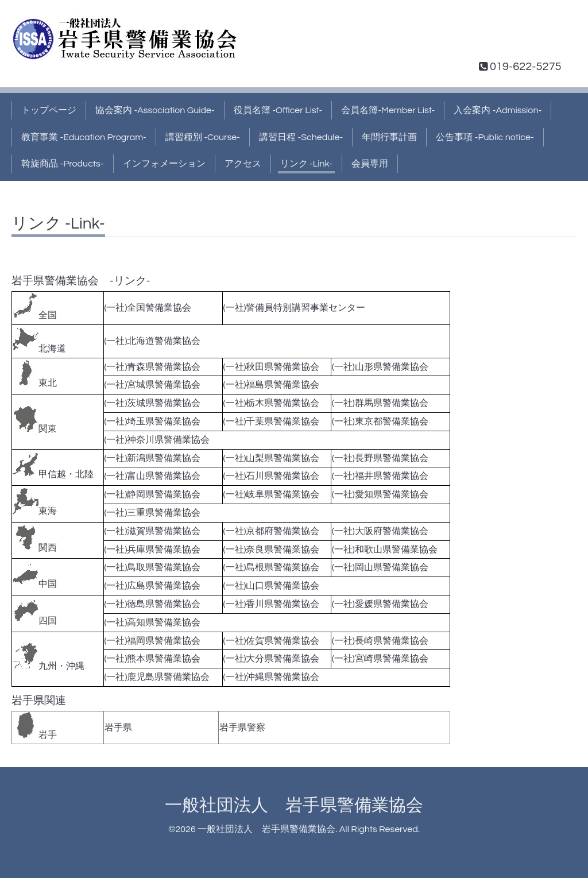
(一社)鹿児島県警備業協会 (157, 677)
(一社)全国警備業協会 (148, 308)
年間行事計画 (389, 137)
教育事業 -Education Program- (84, 137)
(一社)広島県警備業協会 (153, 586)
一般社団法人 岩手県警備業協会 (294, 805)
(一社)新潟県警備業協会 (153, 458)
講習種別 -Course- (203, 137)
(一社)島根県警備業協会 (272, 567)
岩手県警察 (242, 728)
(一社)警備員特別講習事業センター (295, 308)
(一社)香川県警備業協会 (272, 604)
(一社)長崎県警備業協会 (380, 641)
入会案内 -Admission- (498, 110)
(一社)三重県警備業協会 (153, 513)
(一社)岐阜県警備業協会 (272, 494)
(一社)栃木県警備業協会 (272, 403)
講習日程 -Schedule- (301, 137)
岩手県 (118, 728)
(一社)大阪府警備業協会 (380, 531)
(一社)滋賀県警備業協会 (153, 531)
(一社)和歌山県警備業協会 (385, 550)
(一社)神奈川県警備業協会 (157, 440)
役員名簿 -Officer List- (278, 110)
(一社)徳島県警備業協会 (153, 604)
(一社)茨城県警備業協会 (153, 403)
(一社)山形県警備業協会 (380, 367)
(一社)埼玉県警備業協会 (153, 421)
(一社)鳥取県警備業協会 (153, 567)
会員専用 (370, 164)
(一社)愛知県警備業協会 (380, 494)
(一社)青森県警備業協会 (153, 367)
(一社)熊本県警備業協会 (153, 659)
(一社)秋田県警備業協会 (272, 367)
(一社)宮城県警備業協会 (153, 385)
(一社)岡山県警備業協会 (380, 567)
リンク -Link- (306, 164)
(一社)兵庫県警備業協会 (153, 550)
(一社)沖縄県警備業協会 (272, 677)
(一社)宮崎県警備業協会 (380, 659)
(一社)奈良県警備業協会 (272, 550)
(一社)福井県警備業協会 (380, 476)
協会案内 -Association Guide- (155, 110)
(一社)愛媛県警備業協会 (380, 604)
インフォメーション (164, 164)
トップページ (49, 110)
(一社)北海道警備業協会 (153, 341)
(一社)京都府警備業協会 (272, 531)
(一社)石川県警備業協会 (272, 476)
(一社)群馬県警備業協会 (380, 403)
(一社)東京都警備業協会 (380, 421)
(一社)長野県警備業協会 (380, 458)
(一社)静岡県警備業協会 (153, 494)
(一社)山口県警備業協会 (272, 586)
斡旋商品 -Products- (63, 164)
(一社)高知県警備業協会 (153, 622)
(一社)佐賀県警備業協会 (272, 641)
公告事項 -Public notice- (485, 137)
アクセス (243, 164)
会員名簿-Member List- (388, 110)
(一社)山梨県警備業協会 (272, 458)
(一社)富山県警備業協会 (153, 476)
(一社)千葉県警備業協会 (272, 421)
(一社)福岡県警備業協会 (153, 641)
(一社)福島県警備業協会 (272, 385)
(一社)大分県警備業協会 (272, 659)
